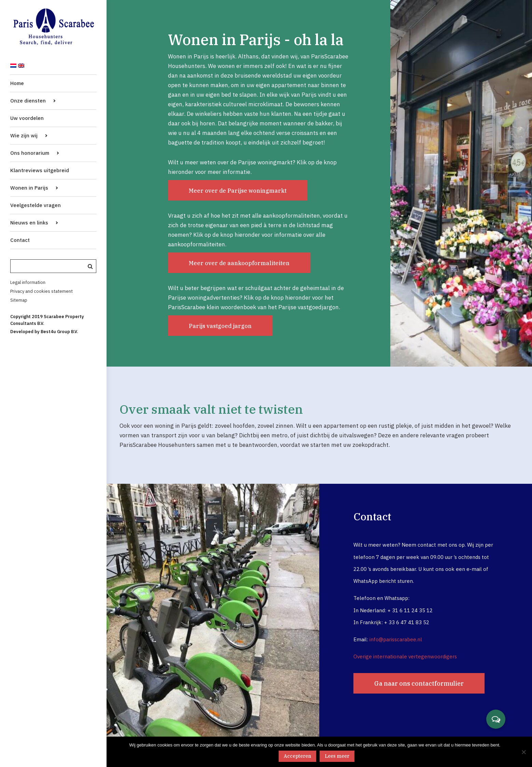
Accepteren (297, 756)
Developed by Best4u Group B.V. (44, 332)
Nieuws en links (29, 223)
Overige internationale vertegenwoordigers (405, 656)
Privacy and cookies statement (41, 291)
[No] (523, 752)
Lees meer (337, 756)
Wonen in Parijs (29, 188)
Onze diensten (28, 101)
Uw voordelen (27, 118)
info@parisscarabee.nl (396, 639)
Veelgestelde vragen (36, 205)
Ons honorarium (30, 153)
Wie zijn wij (24, 135)
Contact (20, 240)
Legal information (28, 282)
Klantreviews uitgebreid (40, 170)
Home (17, 83)
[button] (496, 719)
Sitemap (19, 300)
